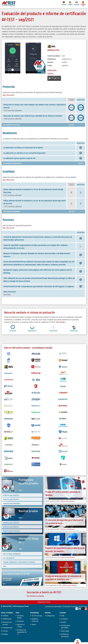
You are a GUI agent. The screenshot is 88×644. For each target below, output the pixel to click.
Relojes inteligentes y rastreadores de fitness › (19, 562)
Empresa (20, 621)
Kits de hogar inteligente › (12, 554)
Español (83, 3)
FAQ (63, 616)
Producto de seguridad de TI (22, 632)
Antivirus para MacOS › (11, 499)
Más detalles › (61, 322)
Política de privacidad (65, 635)
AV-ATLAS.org (37, 616)
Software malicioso (35, 620)
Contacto (63, 613)
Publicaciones (8, 628)
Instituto (5, 616)
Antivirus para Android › (11, 495)
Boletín (64, 622)
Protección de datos (70, 607)
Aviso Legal (83, 607)
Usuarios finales (20, 617)
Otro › (5, 566)
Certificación (7, 619)
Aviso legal (65, 631)
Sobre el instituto (7, 613)
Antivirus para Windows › (12, 503)
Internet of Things (21, 626)
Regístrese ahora (44, 602)
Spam (34, 625)
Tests (17, 613)
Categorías (50, 616)
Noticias (48, 613)
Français (77, 3)
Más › (21, 490)
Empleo (5, 634)
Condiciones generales (53, 607)
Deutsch (64, 3)
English (70, 3)
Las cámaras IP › (9, 558)
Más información (9, 95)
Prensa (5, 631)
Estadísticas (34, 613)
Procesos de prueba (7, 623)
